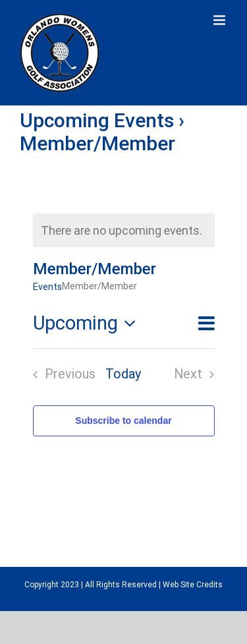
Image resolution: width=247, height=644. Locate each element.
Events (47, 287)
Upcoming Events (97, 120)
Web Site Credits (193, 585)
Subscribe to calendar (123, 421)
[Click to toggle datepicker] (88, 323)
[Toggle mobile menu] (220, 20)
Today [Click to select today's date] (123, 374)
